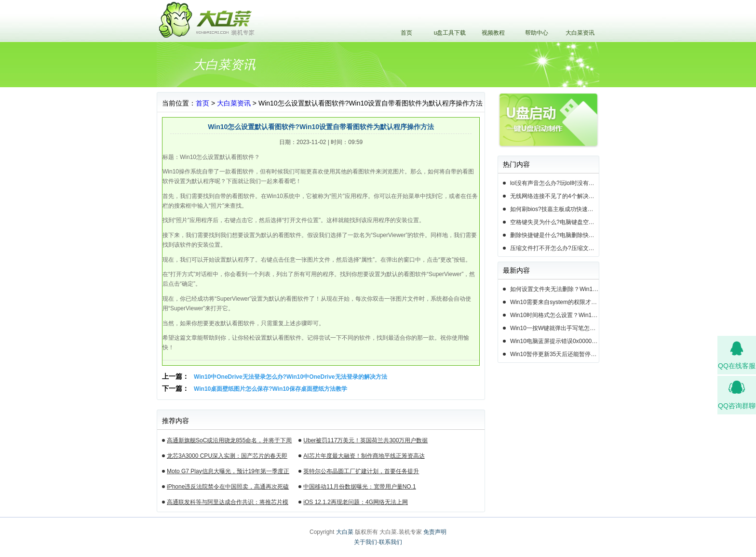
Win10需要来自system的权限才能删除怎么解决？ (554, 302)
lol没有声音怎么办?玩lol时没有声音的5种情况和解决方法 (554, 183)
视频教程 (493, 33)
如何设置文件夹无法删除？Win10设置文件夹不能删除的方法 (554, 289)
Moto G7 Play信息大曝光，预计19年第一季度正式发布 (228, 473)
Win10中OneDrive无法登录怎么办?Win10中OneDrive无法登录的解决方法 (290, 377)
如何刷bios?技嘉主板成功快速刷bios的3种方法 (554, 209)
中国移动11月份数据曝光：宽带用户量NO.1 (359, 487)
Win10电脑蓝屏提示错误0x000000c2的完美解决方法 (554, 341)
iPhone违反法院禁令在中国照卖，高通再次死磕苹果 (228, 488)
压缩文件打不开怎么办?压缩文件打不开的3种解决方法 (554, 248)
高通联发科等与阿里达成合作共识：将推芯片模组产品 (228, 504)
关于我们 (365, 542)
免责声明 (435, 532)
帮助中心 (537, 33)
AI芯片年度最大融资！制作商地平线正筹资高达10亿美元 (364, 457)
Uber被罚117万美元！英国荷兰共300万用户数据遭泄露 (365, 442)
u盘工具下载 (450, 33)
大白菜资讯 (580, 33)
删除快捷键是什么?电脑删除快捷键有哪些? (554, 235)
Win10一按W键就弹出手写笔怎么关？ (554, 328)
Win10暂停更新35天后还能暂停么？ (554, 354)
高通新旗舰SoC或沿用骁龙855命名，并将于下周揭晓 (229, 442)
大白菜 (345, 532)
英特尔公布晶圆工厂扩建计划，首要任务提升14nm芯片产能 (361, 473)
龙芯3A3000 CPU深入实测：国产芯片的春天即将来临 (227, 457)
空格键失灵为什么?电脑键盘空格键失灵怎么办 (554, 222)
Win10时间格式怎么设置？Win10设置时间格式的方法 (554, 315)
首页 (406, 33)
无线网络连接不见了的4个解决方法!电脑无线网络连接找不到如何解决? (554, 196)
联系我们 (391, 542)
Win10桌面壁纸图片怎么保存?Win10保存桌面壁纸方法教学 (270, 389)
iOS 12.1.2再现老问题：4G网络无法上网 (356, 502)
